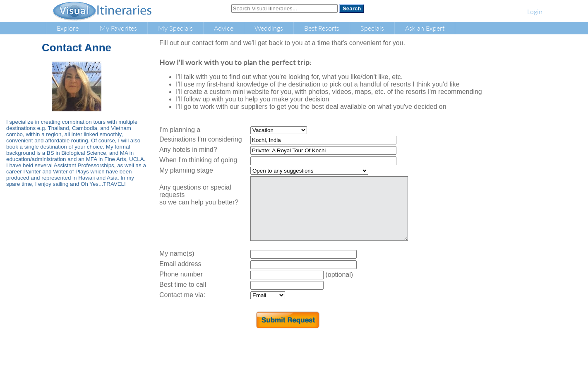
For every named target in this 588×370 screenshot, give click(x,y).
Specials (372, 28)
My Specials (175, 28)
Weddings (269, 28)
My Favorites (118, 28)
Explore (68, 28)
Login (535, 11)
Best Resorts (322, 28)
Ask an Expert (425, 28)
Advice (224, 28)
